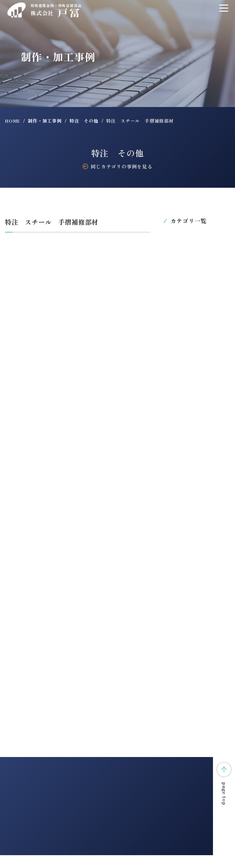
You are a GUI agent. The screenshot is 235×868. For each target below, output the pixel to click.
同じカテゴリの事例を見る (117, 167)
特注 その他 (84, 121)
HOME (13, 121)
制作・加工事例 (45, 121)
